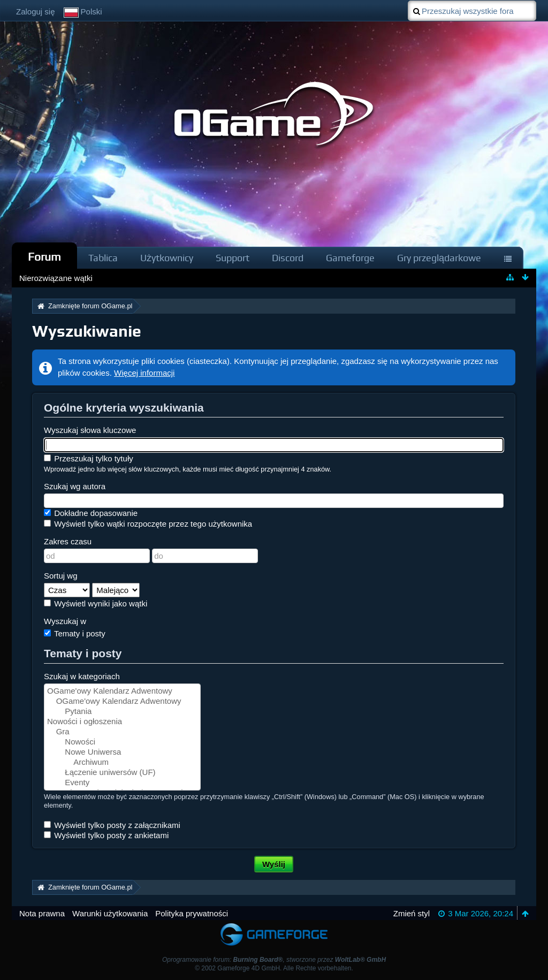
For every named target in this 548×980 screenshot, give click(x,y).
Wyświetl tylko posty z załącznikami (112, 825)
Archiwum (122, 762)
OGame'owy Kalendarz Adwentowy (122, 691)
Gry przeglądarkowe (439, 258)
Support (233, 258)
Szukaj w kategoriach (82, 676)
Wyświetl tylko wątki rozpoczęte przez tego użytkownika (148, 524)
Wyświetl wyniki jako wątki (96, 603)
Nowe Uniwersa (122, 752)
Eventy (122, 783)
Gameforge (350, 258)
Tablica (103, 258)
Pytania (122, 712)
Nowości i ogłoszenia (122, 722)
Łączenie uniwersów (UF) (122, 773)
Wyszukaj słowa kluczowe (90, 430)
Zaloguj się (36, 12)
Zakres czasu (68, 541)
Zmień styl (412, 913)
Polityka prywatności (192, 913)
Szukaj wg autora (75, 486)
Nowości (122, 742)
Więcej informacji (144, 373)
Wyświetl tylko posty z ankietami (106, 835)
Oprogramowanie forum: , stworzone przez (274, 960)
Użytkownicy (167, 258)
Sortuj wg (61, 576)
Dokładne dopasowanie (91, 513)
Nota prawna (42, 913)
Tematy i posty (75, 633)
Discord (288, 258)
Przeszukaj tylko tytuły (89, 458)
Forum (44, 257)
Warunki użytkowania (110, 913)
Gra (122, 732)
